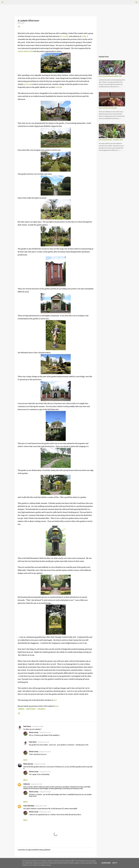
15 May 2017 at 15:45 (36, 784)
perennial (21, 709)
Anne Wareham (29, 806)
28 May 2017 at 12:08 (41, 806)
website (58, 87)
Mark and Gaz (28, 764)
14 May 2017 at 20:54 (40, 764)
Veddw (84, 36)
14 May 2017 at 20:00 (37, 726)
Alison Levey (34, 732)
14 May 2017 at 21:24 (45, 732)
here (55, 700)
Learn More (106, 863)
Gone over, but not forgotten (108, 108)
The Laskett (64, 36)
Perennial (27, 84)
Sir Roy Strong (31, 709)
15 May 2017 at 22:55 (45, 792)
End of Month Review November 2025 (110, 76)
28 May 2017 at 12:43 (45, 752)
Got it (115, 863)
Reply (25, 760)
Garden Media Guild (25, 51)
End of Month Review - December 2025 (111, 140)
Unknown (27, 784)
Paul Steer (27, 726)
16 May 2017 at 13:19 (43, 742)
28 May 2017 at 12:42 (45, 812)
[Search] (8, 2)
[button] (19, 27)
